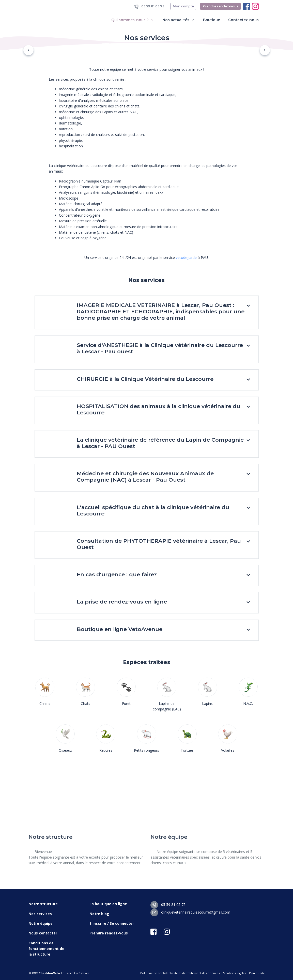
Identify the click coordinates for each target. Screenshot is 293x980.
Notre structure (43, 904)
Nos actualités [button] (179, 20)
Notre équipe (41, 923)
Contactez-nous (243, 20)
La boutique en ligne (108, 904)
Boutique (212, 20)
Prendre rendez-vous (220, 6)
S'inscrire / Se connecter (112, 923)
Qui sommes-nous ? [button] (133, 20)
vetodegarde (186, 257)
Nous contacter (43, 933)
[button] (28, 50)
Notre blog (99, 914)
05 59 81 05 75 (149, 6)
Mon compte (183, 6)
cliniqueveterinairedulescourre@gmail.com (190, 912)
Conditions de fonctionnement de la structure (46, 949)
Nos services (40, 914)
